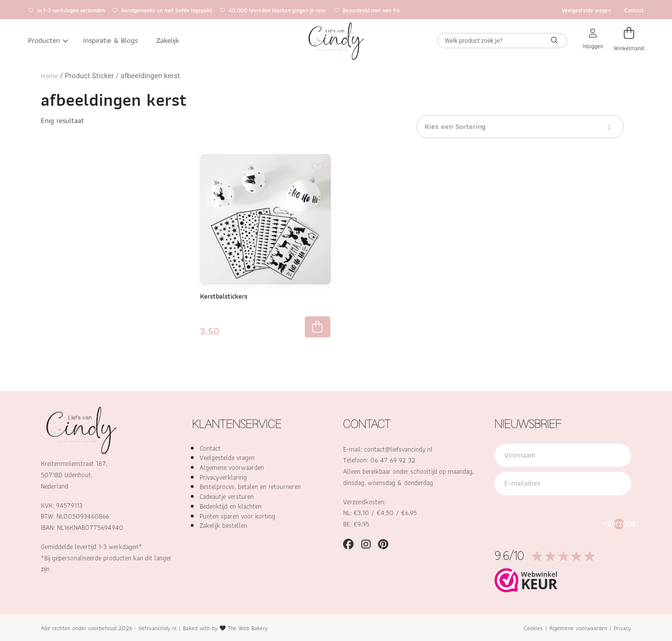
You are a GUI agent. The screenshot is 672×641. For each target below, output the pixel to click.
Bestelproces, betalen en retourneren (250, 487)
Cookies (533, 628)
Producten (48, 40)
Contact (634, 10)
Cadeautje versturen (227, 496)
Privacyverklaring (223, 477)
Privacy (622, 628)
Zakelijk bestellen (223, 525)
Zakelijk (168, 40)
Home (49, 76)
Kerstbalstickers (224, 296)
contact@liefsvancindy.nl (398, 449)
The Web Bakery (248, 628)
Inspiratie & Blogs (110, 40)
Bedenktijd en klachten (231, 506)
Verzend (619, 524)
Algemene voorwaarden (232, 467)
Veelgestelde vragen (586, 10)
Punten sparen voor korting (237, 516)
